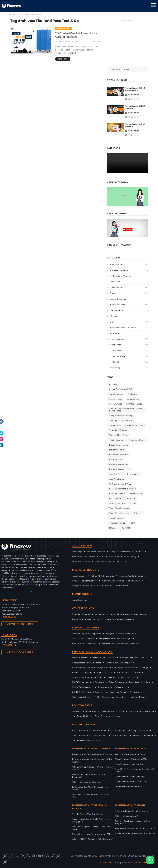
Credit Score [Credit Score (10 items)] (131, 425)
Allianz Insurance (80, 730)
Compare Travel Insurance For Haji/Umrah (121, 581)
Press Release (107, 711)
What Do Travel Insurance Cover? (131, 754)
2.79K (96, 41)
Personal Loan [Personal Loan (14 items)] (135, 494)
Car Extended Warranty (129, 276)
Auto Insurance (129, 265)
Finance (129, 293)
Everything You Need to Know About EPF (91, 834)
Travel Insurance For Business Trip (131, 759)
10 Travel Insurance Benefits (128, 786)
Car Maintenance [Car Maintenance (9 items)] (134, 404)
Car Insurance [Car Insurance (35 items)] (116, 404)
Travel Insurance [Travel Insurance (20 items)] (117, 518)
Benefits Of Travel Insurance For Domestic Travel (135, 770)
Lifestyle (129, 316)
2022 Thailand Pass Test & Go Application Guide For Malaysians (77, 35)
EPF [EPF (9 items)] (143, 425)
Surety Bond (129, 333)
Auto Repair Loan (80, 600)
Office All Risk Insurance (103, 576)
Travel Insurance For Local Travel (130, 764)
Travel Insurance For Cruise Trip (130, 777)
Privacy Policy (150, 711)
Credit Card (129, 282)
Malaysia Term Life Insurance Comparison (121, 643)
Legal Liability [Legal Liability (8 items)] (115, 474)
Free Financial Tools (81, 561)
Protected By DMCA (145, 862)
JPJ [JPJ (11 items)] (130, 469)
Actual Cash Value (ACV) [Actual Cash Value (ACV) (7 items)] (121, 389)
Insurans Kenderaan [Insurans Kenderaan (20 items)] (118, 464)
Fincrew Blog (130, 556)
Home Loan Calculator (82, 697)
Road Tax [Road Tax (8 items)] (131, 498)
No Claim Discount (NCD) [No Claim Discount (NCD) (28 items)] (121, 484)
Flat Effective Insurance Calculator (88, 682)
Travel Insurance (64, 28)
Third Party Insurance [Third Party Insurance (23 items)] (119, 513)
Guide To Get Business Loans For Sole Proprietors (133, 822)
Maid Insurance (101, 586)
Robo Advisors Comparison (85, 643)
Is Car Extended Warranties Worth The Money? (90, 788)
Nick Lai (61, 41)
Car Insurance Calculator (129, 672)
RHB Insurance (100, 730)
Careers (91, 556)
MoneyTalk (133, 95)
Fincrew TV (114, 556)
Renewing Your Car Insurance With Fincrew (92, 754)
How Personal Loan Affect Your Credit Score (136, 828)
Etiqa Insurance (100, 735)
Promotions (78, 556)
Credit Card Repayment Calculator (88, 692)
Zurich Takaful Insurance (144, 735)
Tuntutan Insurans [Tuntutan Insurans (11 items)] (118, 523)
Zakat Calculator (116, 682)
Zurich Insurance (80, 735)
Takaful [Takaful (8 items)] (133, 503)
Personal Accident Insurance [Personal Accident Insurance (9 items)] (122, 489)
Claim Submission (103, 561)
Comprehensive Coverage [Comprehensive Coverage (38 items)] (121, 416)
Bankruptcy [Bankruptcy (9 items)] (133, 394)
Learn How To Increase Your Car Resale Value (90, 796)
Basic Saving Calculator (140, 682)
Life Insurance (129, 310)
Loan (129, 322)
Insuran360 (130, 350)
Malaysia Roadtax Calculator (85, 658)
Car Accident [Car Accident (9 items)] (133, 399)
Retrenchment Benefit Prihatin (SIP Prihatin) (93, 668)
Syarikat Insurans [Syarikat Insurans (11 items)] (117, 503)
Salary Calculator (105, 672)
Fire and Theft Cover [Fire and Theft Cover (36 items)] (119, 435)
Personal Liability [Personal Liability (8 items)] (117, 494)
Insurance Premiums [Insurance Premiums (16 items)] (119, 455)
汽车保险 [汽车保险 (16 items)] (126, 528)
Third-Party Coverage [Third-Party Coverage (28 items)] (119, 508)
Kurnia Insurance (119, 730)
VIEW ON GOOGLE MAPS (20, 624)
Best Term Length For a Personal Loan (133, 811)
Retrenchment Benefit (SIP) (119, 663)
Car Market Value (138, 697)
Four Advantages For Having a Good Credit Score (92, 828)
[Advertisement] (128, 41)
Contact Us (121, 561)
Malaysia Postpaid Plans (83, 638)
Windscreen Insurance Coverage (133, 668)
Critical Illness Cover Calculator (87, 663)
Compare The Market (120, 552)
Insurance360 (130, 356)
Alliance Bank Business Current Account (129, 614)
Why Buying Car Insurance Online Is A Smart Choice (93, 768)
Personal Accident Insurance (129, 328)
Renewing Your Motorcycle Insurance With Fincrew (92, 760)
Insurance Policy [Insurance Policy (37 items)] (117, 450)
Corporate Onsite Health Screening (118, 619)
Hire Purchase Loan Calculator (111, 697)
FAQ (102, 556)
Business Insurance (129, 270)
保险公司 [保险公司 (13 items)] (113, 528)
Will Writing (129, 368)
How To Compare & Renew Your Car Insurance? (89, 776)
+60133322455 (9, 645)
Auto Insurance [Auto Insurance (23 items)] (116, 394)
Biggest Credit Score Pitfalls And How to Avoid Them (91, 820)
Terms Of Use (101, 716)
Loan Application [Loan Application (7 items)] (117, 479)
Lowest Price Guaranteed (84, 711)
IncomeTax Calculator (82, 672)
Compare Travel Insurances (85, 581)
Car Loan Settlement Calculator (135, 658)
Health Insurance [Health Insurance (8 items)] (117, 440)
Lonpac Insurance (140, 730)
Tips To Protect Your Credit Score (88, 814)
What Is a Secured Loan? (126, 816)
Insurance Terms (129, 305)
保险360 (130, 362)
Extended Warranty (81, 614)
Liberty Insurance (120, 735)
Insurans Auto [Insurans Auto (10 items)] (116, 459)
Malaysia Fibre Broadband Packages (115, 638)
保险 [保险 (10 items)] (133, 523)
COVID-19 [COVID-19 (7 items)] (127, 420)
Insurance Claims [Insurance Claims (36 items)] (137, 440)
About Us (139, 552)
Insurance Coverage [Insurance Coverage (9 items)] (118, 445)
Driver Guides (129, 287)
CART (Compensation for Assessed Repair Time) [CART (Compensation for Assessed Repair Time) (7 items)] (126, 410)
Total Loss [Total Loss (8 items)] (138, 513)
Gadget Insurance (129, 299)
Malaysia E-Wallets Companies (120, 634)
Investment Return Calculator (112, 687)
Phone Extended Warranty (84, 619)
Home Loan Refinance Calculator (124, 692)
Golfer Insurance (121, 586)
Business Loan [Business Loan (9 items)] (116, 399)
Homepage (77, 552)
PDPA (121, 711)
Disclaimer (134, 711)
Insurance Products (96, 552)
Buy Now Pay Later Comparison (87, 634)
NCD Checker (109, 658)
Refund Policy (83, 716)
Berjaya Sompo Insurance (89, 740)
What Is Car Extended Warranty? (87, 782)
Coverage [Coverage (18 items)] (114, 420)
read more (63, 59)
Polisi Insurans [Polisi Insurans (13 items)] (116, 498)
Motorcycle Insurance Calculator (87, 677)
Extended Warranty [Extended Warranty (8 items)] (118, 430)
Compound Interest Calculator (121, 677)
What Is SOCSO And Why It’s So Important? (93, 839)
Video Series (129, 345)
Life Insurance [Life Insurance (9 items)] (132, 474)
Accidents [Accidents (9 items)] (114, 384)
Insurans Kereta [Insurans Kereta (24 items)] (117, 469)
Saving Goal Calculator (82, 687)
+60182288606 (9, 617)
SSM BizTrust (107, 862)
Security (116, 716)
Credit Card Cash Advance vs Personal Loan (135, 833)
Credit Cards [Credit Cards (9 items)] (115, 425)
